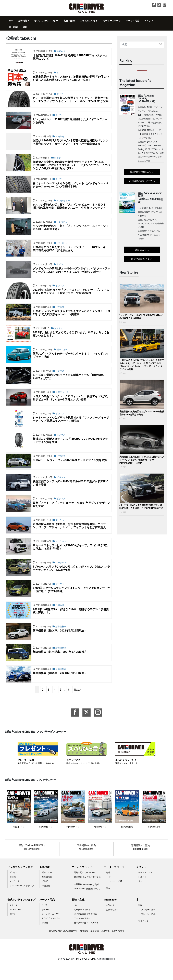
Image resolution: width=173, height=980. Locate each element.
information (111, 915)
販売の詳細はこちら (142, 259)
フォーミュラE (116, 896)
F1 (110, 892)
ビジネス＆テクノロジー (46, 21)
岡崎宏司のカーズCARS (85, 888)
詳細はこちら (142, 250)
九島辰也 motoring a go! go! (86, 900)
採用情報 (105, 946)
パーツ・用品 (133, 21)
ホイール (46, 925)
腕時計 (13, 929)
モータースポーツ (112, 21)
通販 (25, 27)
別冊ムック (143, 936)
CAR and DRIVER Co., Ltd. (84, 974)
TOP (11, 21)
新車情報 (23, 21)
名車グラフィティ (82, 925)
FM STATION (15, 925)
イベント (149, 21)
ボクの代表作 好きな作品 (85, 929)
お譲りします (112, 925)
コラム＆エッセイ (89, 21)
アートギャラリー (82, 933)
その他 (45, 938)
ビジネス (14, 888)
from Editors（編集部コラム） (88, 904)
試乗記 (45, 896)
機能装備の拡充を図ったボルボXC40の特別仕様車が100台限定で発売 (142, 413)
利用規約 (84, 946)
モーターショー (145, 888)
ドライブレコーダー (51, 933)
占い (76, 920)
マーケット (15, 896)
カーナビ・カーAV (50, 929)
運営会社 (95, 946)
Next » (78, 705)
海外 (108, 888)
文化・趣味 (69, 21)
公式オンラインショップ (21, 915)
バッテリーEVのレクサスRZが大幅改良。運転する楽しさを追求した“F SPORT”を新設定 (141, 507)
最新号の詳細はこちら (142, 172)
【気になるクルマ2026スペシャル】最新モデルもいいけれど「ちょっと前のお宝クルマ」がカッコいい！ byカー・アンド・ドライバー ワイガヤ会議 (142, 365)
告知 (140, 896)
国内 (108, 904)
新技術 (13, 892)
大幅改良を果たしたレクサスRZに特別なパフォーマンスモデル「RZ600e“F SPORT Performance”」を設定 (142, 460)
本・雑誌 (13, 27)
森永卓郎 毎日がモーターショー (87, 894)
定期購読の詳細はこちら (142, 181)
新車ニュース (48, 888)
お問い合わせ (118, 946)
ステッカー (15, 920)
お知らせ (110, 920)
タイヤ (45, 920)
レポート (142, 892)
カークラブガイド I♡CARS (86, 938)
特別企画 (46, 901)
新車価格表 (47, 892)
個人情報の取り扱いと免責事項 (63, 946)
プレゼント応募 (148, 929)
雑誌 (140, 920)
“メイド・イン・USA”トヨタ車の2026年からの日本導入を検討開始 (141, 317)
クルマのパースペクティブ (22, 901)
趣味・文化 (78, 915)
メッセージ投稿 (148, 925)
